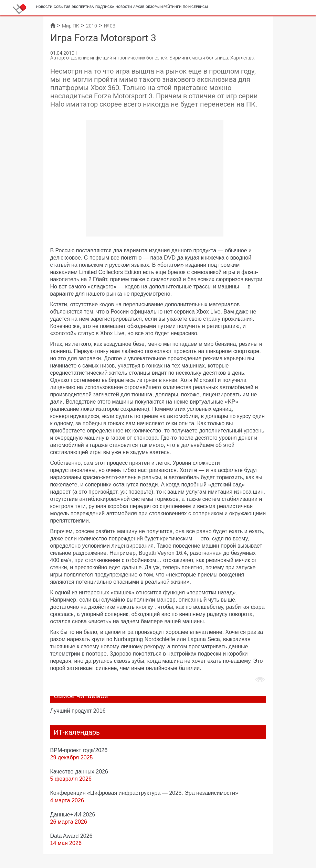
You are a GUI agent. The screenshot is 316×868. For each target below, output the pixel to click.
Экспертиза (83, 7)
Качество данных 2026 (79, 771)
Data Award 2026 (71, 836)
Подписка (105, 7)
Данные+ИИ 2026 (73, 814)
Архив (139, 7)
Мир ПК (71, 26)
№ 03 (110, 26)
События (62, 7)
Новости (44, 7)
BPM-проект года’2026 (79, 750)
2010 (92, 26)
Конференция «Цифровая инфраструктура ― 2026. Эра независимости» (144, 793)
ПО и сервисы (195, 7)
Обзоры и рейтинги (164, 7)
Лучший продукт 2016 (78, 711)
